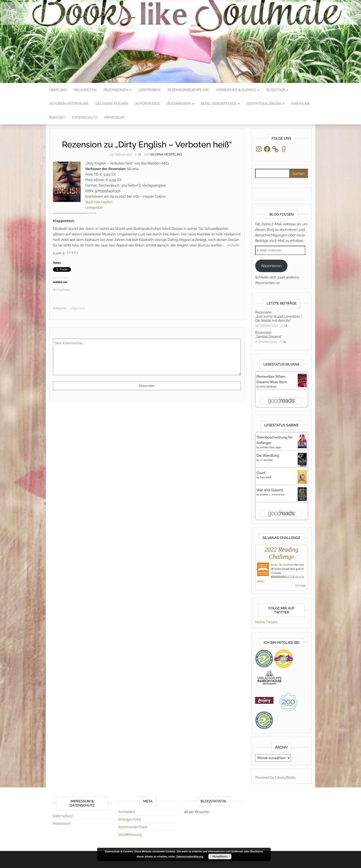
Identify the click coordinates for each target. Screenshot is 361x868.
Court (261, 473)
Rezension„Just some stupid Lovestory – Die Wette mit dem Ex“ (279, 316)
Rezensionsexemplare (188, 90)
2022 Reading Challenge (281, 553)
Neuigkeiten (85, 90)
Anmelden (127, 812)
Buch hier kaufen (99, 202)
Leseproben (149, 90)
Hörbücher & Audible (238, 90)
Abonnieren (271, 266)
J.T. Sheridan (266, 460)
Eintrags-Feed (130, 819)
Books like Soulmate (282, 565)
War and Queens (270, 490)
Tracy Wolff (266, 477)
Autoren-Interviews (69, 104)
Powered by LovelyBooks (275, 777)
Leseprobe (94, 208)
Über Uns (58, 90)
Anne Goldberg (268, 387)
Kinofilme (301, 104)
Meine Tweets (266, 622)
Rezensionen (117, 90)
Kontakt (57, 117)
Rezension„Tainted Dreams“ (268, 335)
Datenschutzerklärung (190, 856)
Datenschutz (85, 117)
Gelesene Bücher (112, 104)
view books (301, 586)
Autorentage (148, 104)
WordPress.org (130, 835)
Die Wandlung (268, 456)
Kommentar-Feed (133, 827)
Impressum (114, 117)
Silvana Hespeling (166, 154)
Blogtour (277, 90)
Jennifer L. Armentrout (272, 495)
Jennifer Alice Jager (270, 447)
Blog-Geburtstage (220, 104)
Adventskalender (265, 104)
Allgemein (77, 308)
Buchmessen (181, 104)
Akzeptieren (220, 856)
